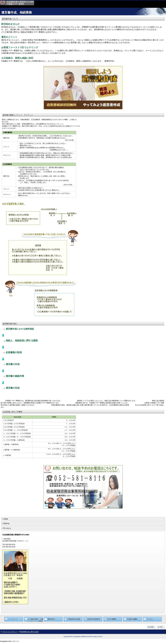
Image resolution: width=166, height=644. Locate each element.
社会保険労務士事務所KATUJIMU (38, 4)
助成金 (6, 519)
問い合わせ (7, 528)
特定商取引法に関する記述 (29, 632)
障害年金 (6, 524)
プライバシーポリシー (10, 632)
